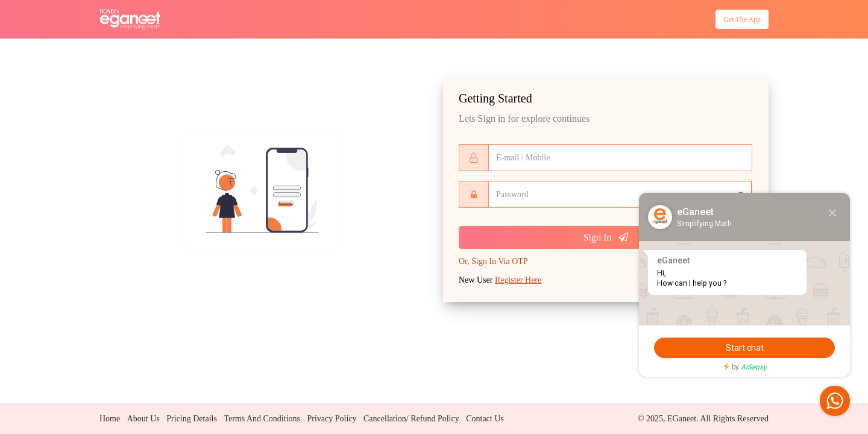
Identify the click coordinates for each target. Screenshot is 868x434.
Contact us (485, 419)
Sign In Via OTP (493, 264)
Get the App (736, 22)
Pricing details (192, 419)
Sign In (606, 240)
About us (143, 419)
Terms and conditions (262, 419)
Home (110, 419)
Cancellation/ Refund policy (411, 419)
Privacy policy (332, 419)
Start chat (745, 348)
